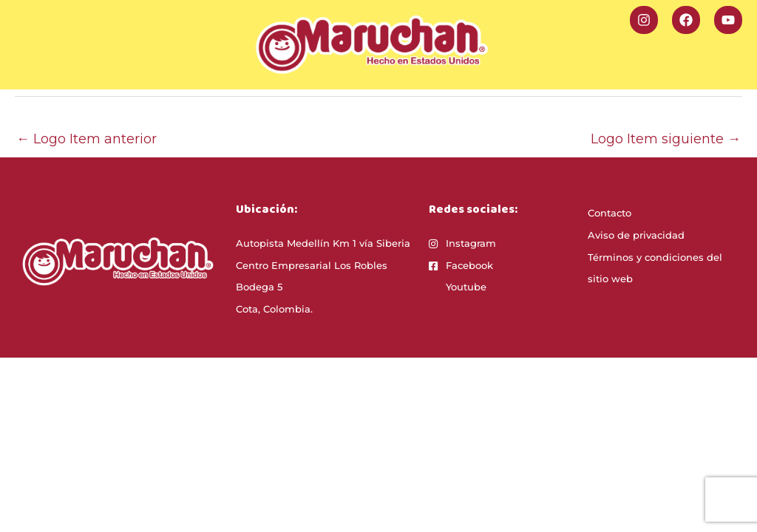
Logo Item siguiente (666, 139)
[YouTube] (728, 20)
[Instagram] (644, 20)
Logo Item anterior (86, 139)
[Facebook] (686, 20)
